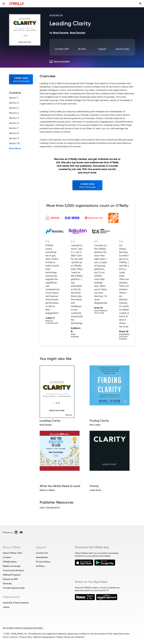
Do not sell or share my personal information (23, 628)
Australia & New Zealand (16, 603)
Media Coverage (12, 566)
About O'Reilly (12, 547)
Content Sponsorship (14, 588)
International (11, 597)
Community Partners (13, 570)
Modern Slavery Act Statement (71, 637)
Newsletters (42, 557)
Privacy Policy (43, 562)
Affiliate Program (12, 575)
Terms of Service (10, 637)
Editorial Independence (44, 637)
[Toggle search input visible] (140, 4)
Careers (7, 557)
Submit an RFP (10, 579)
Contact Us (42, 553)
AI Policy (40, 566)
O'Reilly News (10, 562)
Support (41, 547)
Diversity (7, 584)
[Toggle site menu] (4, 4)
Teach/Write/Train (13, 553)
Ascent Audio (123, 49)
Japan (6, 607)
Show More (15, 148)
